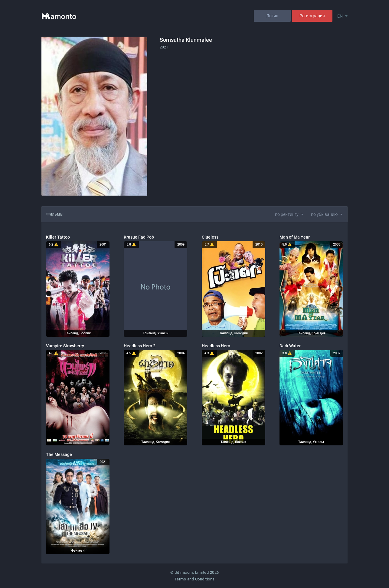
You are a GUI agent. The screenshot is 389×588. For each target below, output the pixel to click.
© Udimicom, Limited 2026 (195, 572)
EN (340, 16)
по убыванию (324, 214)
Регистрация (312, 16)
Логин (272, 16)
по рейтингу (287, 214)
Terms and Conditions (195, 579)
